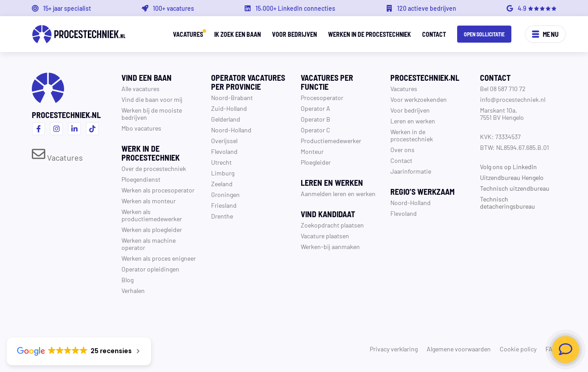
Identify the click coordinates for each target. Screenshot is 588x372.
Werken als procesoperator (158, 190)
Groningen (225, 194)
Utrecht (221, 162)
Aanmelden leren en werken (338, 193)
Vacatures (188, 34)
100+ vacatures (173, 8)
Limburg (223, 173)
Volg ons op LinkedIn (508, 166)
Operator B (316, 119)
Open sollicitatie (484, 34)
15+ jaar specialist (67, 8)
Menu (545, 34)
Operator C (316, 130)
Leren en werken (413, 121)
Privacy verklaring (394, 349)
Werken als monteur (149, 201)
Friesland (224, 205)
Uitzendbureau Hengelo (512, 177)
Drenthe (222, 216)
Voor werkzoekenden (419, 99)
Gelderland (226, 119)
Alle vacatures (141, 88)
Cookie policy (518, 349)
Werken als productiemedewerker (152, 215)
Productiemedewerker (331, 140)
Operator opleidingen (150, 269)
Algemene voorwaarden (459, 349)
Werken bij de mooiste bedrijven (152, 114)
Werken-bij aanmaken (330, 246)
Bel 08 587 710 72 (503, 88)
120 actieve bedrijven (427, 8)
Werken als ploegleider (152, 229)
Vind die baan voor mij (152, 99)
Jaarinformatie (411, 171)
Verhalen (133, 290)
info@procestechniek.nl (513, 99)
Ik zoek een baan (238, 34)
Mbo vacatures (141, 128)
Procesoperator (322, 97)
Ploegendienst (141, 179)
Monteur (312, 151)
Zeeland (222, 184)
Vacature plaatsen (325, 236)
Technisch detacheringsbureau (508, 202)
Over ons (402, 149)
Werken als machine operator (149, 244)
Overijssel (224, 140)
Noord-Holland (231, 130)
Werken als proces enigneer (159, 258)
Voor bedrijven (294, 34)
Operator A (316, 108)
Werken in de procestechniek (370, 34)
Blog (128, 280)
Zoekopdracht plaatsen (332, 225)
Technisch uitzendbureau (515, 188)
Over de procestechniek (154, 168)
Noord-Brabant (232, 97)
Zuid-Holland (229, 108)
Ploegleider (316, 162)
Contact (434, 34)
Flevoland (224, 151)
